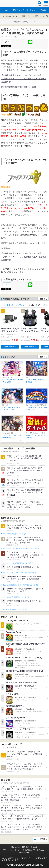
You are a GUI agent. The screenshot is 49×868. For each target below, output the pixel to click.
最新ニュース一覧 (41, 16)
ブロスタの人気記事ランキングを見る (15, 609)
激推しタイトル (29, 22)
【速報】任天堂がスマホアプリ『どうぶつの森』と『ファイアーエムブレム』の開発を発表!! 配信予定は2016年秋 (24, 79)
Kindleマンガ (34, 305)
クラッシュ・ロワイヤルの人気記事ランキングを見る (20, 573)
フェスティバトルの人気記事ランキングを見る (18, 563)
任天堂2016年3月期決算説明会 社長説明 (19, 87)
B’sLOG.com (24, 853)
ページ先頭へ (42, 839)
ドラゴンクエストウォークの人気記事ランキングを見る (21, 548)
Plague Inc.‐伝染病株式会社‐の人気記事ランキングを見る (20, 585)
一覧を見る (43, 299)
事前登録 (17, 22)
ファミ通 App (10, 4)
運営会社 (34, 847)
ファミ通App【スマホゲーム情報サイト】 (17, 16)
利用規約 (26, 847)
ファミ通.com (39, 850)
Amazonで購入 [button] (10, 346)
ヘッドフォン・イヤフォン (14, 305)
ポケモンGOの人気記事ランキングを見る (16, 597)
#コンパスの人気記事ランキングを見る (15, 534)
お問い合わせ (15, 847)
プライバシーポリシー (12, 850)
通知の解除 (27, 850)
